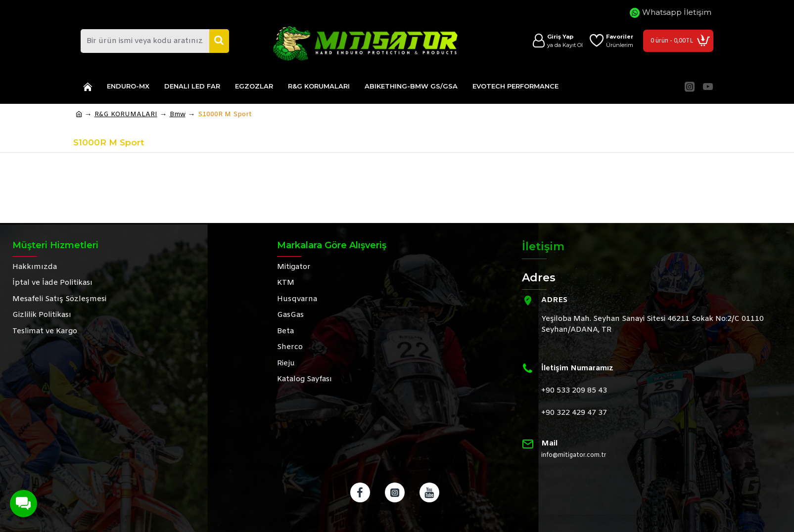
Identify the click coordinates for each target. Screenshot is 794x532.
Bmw (178, 114)
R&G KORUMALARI (126, 114)
